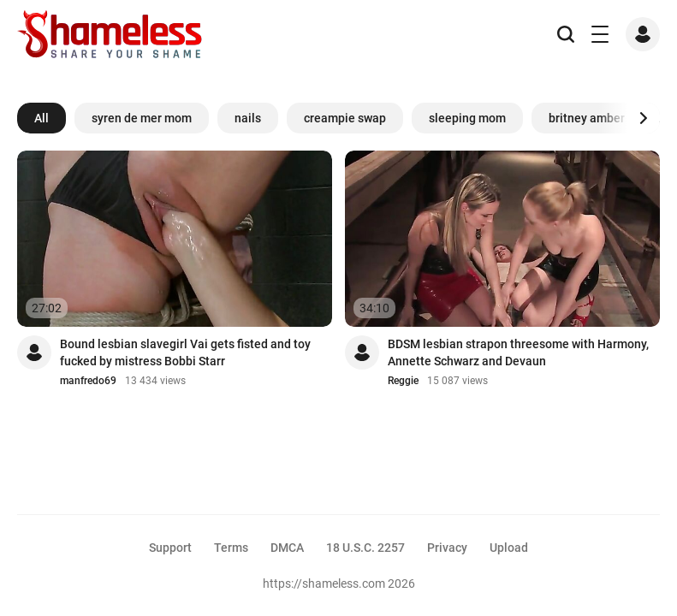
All (42, 118)
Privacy (447, 548)
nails (248, 118)
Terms (231, 548)
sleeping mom (467, 118)
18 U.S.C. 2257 (365, 548)
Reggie (403, 381)
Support (170, 548)
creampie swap (345, 118)
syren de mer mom (142, 118)
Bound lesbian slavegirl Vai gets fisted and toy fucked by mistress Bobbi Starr (185, 352)
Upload (509, 548)
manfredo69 (88, 381)
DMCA (287, 548)
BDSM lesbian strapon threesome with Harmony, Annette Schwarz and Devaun (518, 352)
